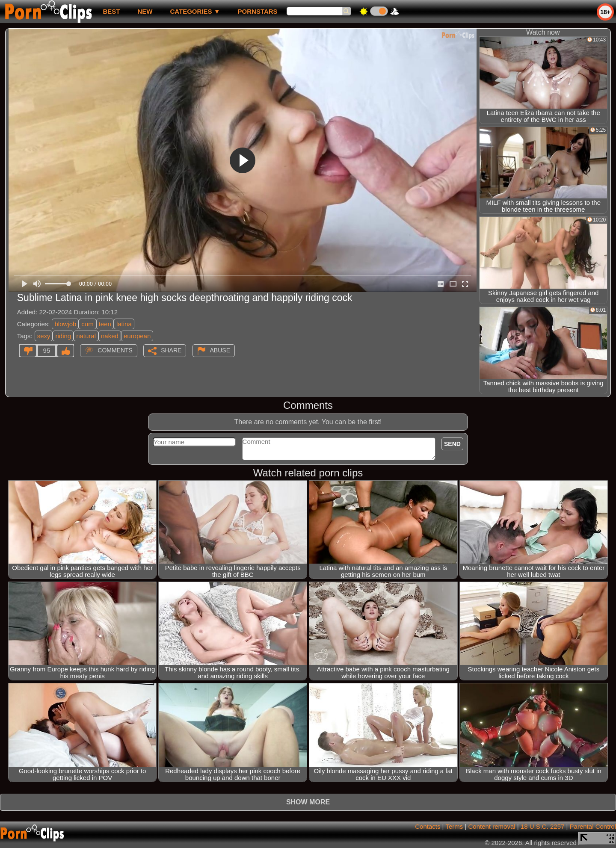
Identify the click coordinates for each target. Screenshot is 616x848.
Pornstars (258, 11)
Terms (454, 826)
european (137, 336)
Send (452, 444)
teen (105, 324)
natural (86, 336)
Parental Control (593, 826)
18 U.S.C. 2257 (543, 826)
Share (171, 350)
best (111, 11)
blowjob (65, 324)
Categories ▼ (195, 11)
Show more (308, 802)
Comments (115, 350)
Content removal (492, 826)
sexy (44, 336)
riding (63, 336)
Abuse (220, 350)
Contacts (428, 826)
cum (87, 324)
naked (110, 336)
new (145, 11)
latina (124, 324)
